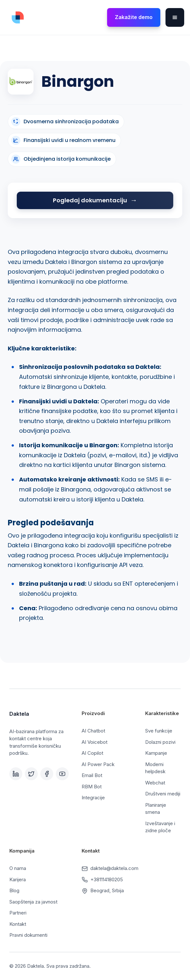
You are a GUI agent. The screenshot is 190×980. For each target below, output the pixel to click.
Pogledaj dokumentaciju (90, 200)
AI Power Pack (98, 764)
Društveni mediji (163, 794)
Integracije (93, 798)
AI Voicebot (95, 742)
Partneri (18, 913)
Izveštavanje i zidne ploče (160, 827)
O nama (18, 868)
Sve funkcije (159, 731)
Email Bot (92, 775)
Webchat (155, 783)
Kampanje (156, 753)
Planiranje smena (156, 809)
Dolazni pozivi (160, 742)
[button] (175, 17)
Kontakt (18, 924)
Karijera (18, 879)
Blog (14, 890)
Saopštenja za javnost (33, 902)
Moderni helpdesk (155, 768)
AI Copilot (92, 753)
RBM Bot (92, 787)
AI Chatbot (93, 731)
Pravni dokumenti (28, 935)
